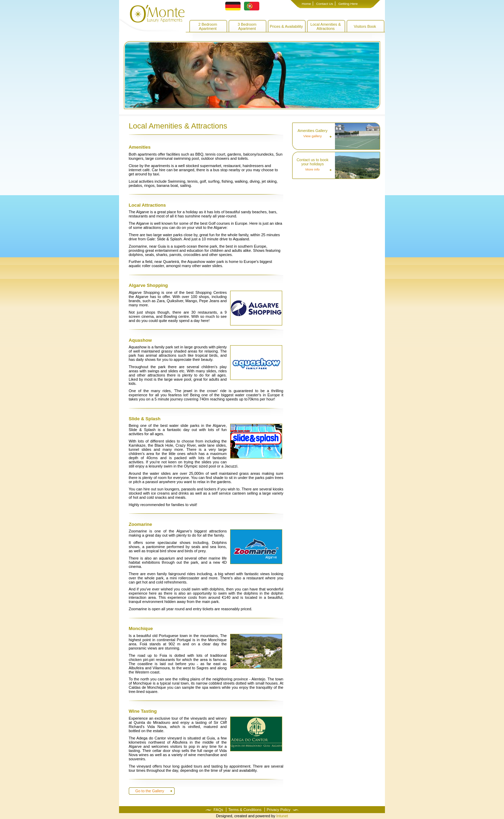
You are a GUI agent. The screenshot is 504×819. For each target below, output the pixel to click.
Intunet (282, 816)
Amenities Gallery (312, 131)
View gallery (313, 136)
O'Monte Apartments (152, 19)
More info (313, 169)
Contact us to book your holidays (312, 162)
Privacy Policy (278, 810)
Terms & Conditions (245, 810)
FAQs (218, 810)
